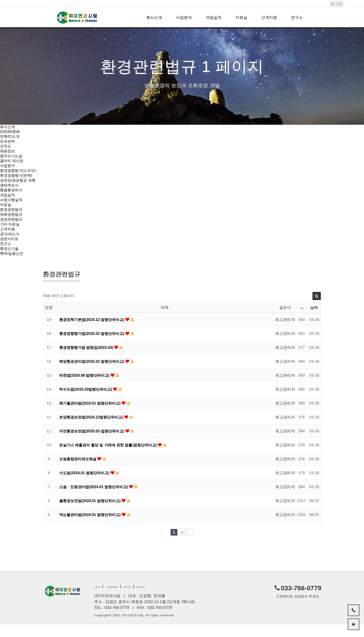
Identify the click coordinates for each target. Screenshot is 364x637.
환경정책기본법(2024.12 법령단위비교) (94, 332)
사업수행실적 (12, 207)
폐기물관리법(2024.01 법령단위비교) (92, 415)
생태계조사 (10, 191)
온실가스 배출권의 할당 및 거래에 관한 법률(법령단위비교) (112, 457)
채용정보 (8, 153)
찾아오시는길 (12, 159)
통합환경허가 (12, 196)
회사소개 (154, 18)
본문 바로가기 (0, 0)
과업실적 (214, 18)
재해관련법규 (12, 223)
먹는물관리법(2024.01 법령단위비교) (92, 527)
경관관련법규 (12, 228)
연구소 (297, 18)
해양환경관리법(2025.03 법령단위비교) (94, 374)
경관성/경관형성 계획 (19, 185)
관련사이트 (10, 250)
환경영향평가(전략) (17, 180)
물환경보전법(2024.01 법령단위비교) (92, 513)
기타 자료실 (10, 234)
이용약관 (101, 598)
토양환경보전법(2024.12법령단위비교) (94, 429)
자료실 (241, 18)
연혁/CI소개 (10, 137)
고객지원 (269, 18)
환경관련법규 (12, 217)
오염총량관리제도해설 (80, 471)
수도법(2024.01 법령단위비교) (86, 485)
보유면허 (8, 143)
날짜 (314, 320)
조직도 (6, 148)
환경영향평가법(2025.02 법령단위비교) (94, 346)
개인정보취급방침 (127, 598)
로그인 (336, 4)
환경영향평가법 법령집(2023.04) (88, 360)
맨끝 (190, 544)
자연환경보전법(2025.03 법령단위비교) (94, 443)
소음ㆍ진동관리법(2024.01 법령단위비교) (96, 499)
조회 (302, 320)
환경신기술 (10, 260)
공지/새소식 (10, 244)
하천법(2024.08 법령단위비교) (86, 387)
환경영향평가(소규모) (19, 175)
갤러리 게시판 (12, 164)
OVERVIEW (11, 132)
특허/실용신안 (12, 266)
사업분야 (184, 18)
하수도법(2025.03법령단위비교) (88, 401)
